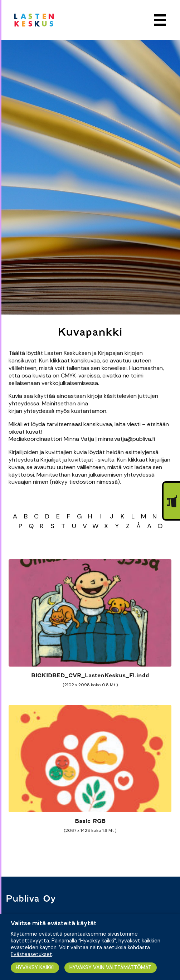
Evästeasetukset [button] (31, 954)
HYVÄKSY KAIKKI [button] (35, 967)
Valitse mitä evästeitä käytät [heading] (54, 923)
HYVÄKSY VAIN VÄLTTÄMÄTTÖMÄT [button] (110, 967)
